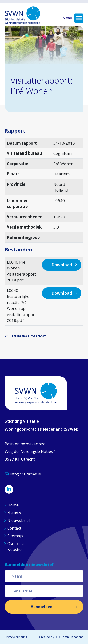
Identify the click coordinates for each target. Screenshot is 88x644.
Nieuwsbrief (19, 520)
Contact (14, 528)
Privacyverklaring (16, 637)
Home (13, 505)
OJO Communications (69, 637)
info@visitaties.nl (23, 474)
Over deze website (16, 547)
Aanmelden (42, 607)
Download (62, 265)
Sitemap (15, 536)
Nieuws (15, 513)
